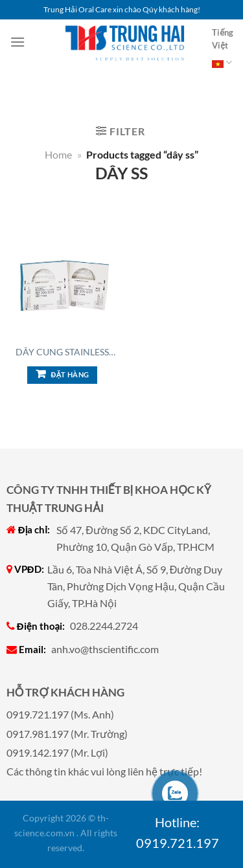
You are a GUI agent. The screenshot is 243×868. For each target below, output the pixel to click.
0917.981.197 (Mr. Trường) (67, 734)
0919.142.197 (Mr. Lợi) (57, 752)
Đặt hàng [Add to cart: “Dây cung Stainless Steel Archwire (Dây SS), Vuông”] (70, 374)
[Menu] (17, 42)
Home (58, 154)
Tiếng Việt (223, 50)
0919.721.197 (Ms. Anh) (60, 714)
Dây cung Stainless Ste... (62, 352)
